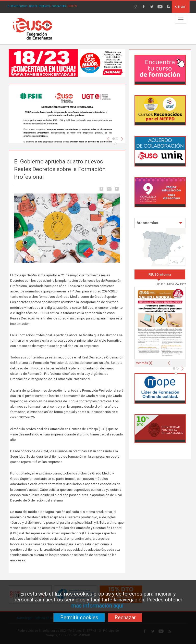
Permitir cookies (79, 617)
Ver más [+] (144, 363)
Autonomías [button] (159, 223)
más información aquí (97, 606)
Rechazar (125, 617)
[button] (170, 362)
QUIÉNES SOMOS (17, 6)
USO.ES (72, 6)
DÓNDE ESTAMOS (39, 6)
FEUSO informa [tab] (160, 274)
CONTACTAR (59, 6)
